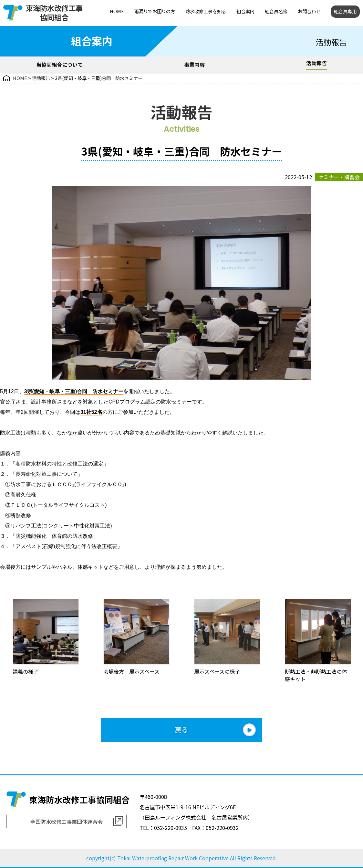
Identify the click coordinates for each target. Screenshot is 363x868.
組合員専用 (345, 11)
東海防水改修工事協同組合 (54, 13)
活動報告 (316, 63)
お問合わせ (309, 11)
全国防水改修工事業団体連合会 (67, 822)
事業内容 (194, 65)
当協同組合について (59, 65)
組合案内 (245, 11)
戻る (181, 730)
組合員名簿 (276, 11)
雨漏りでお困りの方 (155, 11)
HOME (117, 11)
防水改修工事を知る (206, 11)
